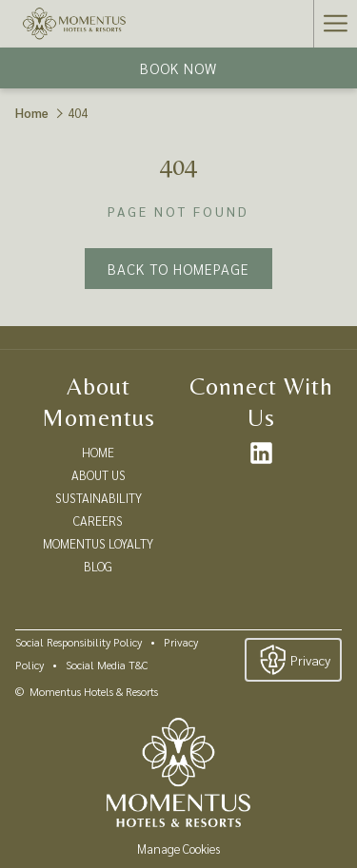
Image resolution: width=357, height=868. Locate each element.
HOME (98, 452)
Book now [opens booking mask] (178, 68)
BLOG (98, 566)
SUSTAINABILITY (99, 498)
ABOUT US (99, 475)
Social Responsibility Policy (79, 642)
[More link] (335, 24)
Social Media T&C (107, 665)
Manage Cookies (178, 849)
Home (32, 113)
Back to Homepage (178, 269)
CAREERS (98, 521)
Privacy (293, 660)
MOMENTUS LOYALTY (98, 543)
